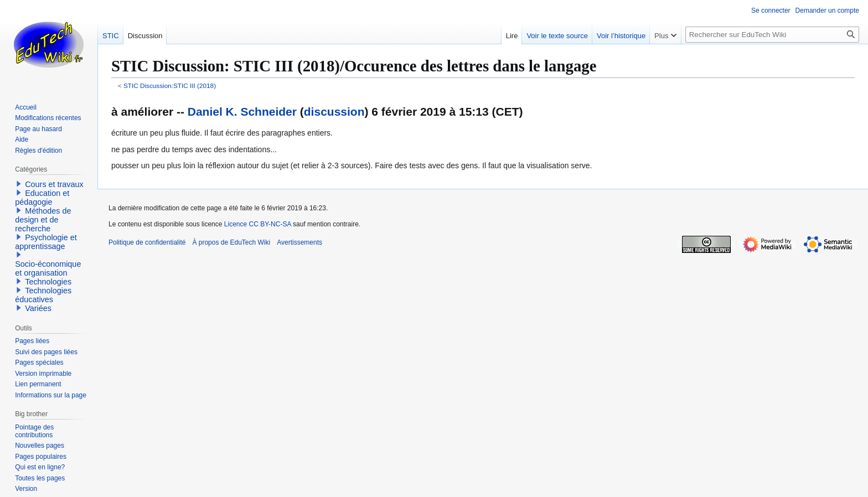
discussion (334, 112)
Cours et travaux (54, 184)
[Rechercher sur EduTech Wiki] (772, 35)
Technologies (48, 282)
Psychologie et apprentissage (46, 242)
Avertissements (299, 242)
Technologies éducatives (43, 295)
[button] (19, 184)
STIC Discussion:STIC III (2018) (170, 86)
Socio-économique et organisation (48, 268)
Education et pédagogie (42, 198)
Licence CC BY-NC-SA (258, 224)
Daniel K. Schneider (242, 112)
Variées (38, 308)
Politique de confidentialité (147, 242)
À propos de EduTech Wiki (231, 242)
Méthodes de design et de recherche (43, 220)
